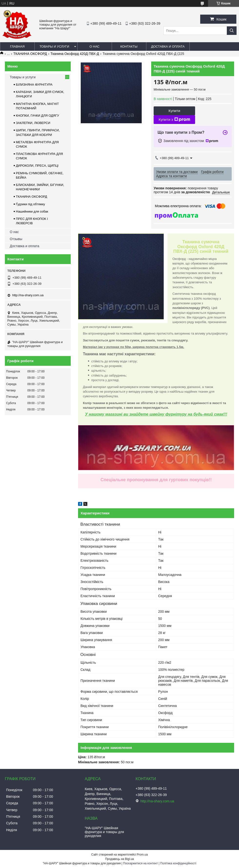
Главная (17, 46)
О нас (95, 46)
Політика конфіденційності (178, 863)
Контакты (129, 46)
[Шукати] (232, 31)
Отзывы (16, 239)
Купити (174, 111)
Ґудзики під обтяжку (30, 204)
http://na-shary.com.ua (28, 295)
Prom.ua (142, 855)
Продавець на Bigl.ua (119, 859)
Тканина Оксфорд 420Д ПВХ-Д (75, 54)
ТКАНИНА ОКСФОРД (30, 54)
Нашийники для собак (32, 211)
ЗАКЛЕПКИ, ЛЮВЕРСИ (33, 123)
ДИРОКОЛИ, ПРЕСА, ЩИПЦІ (37, 166)
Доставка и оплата (168, 46)
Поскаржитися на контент (140, 863)
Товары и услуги (54, 46)
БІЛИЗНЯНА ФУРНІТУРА (34, 85)
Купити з (174, 120)
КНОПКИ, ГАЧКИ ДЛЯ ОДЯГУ (37, 116)
